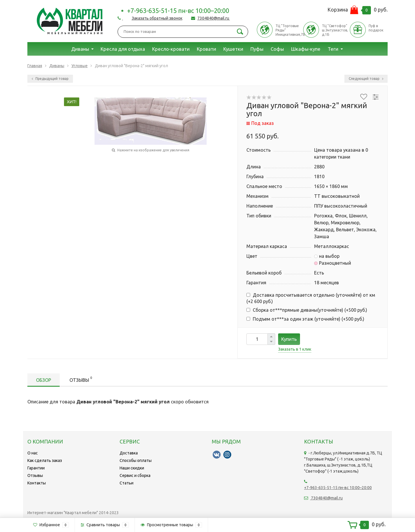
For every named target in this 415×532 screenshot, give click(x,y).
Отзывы (81, 379)
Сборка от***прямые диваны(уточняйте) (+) (307, 310)
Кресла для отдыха (123, 49)
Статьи (127, 483)
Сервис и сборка (135, 475)
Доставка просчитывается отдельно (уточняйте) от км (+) (311, 298)
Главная (35, 66)
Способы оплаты (136, 460)
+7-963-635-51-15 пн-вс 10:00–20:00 (178, 11)
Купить (289, 339)
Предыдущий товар (50, 79)
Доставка (129, 453)
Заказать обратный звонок (157, 18)
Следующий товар (366, 79)
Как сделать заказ (45, 460)
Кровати (206, 49)
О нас (33, 453)
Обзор (44, 380)
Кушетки (233, 49)
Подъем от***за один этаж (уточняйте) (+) (305, 319)
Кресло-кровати (171, 49)
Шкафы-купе (306, 49)
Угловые (80, 66)
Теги (333, 49)
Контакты (37, 483)
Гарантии (36, 468)
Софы (277, 49)
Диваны (80, 49)
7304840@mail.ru (214, 18)
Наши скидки (132, 468)
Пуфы (257, 49)
